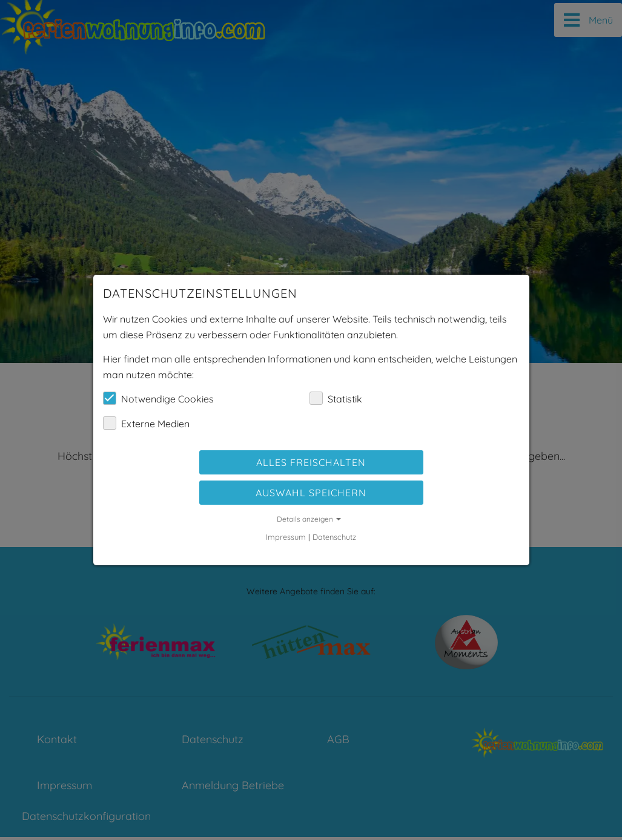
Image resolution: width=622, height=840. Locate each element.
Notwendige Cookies (158, 398)
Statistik (336, 398)
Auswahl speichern (311, 493)
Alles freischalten (311, 462)
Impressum (286, 537)
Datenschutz (334, 537)
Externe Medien (146, 423)
